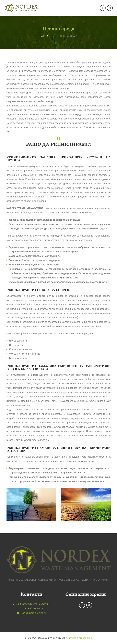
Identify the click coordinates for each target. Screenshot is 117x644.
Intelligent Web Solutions (80, 638)
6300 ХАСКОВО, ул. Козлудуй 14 (33, 604)
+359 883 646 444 (33, 608)
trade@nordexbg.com (33, 613)
